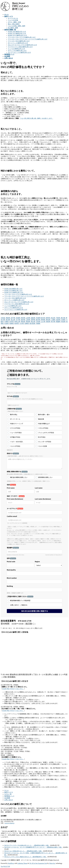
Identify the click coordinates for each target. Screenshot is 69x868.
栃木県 (43, 318)
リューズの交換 (13, 20)
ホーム (6, 790)
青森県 (8, 318)
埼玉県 (53, 318)
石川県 (18, 320)
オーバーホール (13, 18)
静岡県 (43, 320)
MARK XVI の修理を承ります (17, 35)
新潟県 (8, 320)
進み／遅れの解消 (14, 24)
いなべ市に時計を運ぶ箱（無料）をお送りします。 (37, 118)
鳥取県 (23, 322)
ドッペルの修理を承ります (17, 49)
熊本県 (17, 324)
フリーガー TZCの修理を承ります (19, 41)
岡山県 (33, 322)
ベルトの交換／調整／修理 (17, 26)
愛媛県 (58, 322)
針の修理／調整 (13, 28)
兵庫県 (6, 322)
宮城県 (18, 318)
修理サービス (9, 792)
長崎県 (11, 324)
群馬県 (48, 318)
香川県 (53, 322)
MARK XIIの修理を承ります (17, 32)
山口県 (43, 322)
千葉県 (58, 318)
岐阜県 (38, 320)
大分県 (22, 324)
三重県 (53, 320)
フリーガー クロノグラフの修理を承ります (22, 37)
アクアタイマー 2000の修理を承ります (20, 47)
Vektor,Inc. (52, 863)
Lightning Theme (22, 863)
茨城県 (38, 318)
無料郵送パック (9, 796)
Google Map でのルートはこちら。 (13, 689)
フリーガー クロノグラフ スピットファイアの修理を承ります (28, 39)
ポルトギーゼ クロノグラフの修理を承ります (22, 45)
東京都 (63, 318)
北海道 (3, 318)
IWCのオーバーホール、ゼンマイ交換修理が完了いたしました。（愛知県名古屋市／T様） (33, 847)
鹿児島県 (32, 324)
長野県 (33, 320)
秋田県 (23, 318)
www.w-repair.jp (9, 823)
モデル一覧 (8, 794)
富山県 (13, 320)
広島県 (38, 322)
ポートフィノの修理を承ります (18, 43)
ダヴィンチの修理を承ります (17, 51)
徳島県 (48, 322)
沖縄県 (38, 324)
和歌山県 (17, 322)
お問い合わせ (9, 800)
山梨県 (28, 320)
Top (2, 866)
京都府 (63, 320)
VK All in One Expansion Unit (38, 863)
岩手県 (13, 318)
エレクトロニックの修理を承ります (19, 52)
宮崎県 (27, 324)
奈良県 (11, 322)
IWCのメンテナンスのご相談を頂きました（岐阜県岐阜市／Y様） (26, 857)
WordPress (11, 863)
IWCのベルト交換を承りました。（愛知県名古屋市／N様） (23, 851)
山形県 (28, 318)
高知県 (63, 322)
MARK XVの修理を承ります (17, 33)
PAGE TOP (7, 866)
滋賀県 (58, 320)
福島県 (33, 318)
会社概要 (7, 798)
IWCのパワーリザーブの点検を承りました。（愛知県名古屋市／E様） (27, 845)
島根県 (28, 322)
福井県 (23, 320)
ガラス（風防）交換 (14, 22)
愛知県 (48, 320)
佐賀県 (6, 324)
